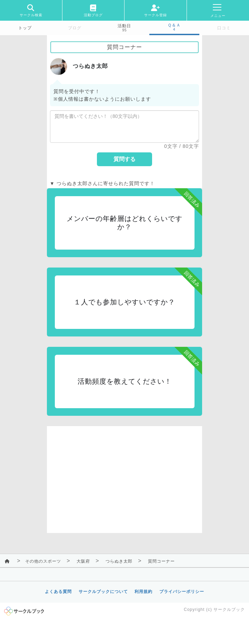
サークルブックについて (103, 592)
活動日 (124, 26)
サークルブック (229, 610)
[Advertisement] (124, 474)
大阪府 (83, 561)
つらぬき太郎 (119, 561)
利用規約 (143, 592)
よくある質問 (58, 592)
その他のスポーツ (43, 561)
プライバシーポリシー (182, 592)
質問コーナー (161, 561)
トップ (25, 28)
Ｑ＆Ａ (174, 25)
